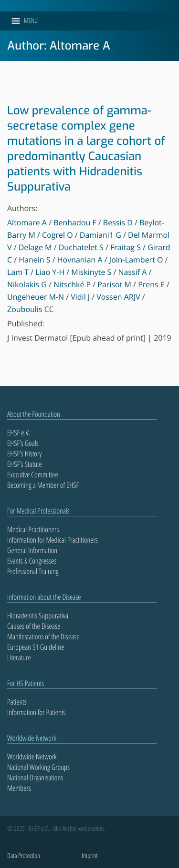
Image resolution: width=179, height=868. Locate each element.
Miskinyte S (91, 272)
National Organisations (35, 777)
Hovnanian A (80, 260)
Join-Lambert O (136, 260)
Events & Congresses (32, 561)
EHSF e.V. (19, 433)
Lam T (18, 272)
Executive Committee (33, 474)
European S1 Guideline (36, 647)
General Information (32, 550)
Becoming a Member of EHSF (43, 485)
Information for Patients (36, 712)
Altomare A (27, 222)
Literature (19, 657)
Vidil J (80, 297)
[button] (31, 21)
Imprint (89, 856)
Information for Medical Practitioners (53, 540)
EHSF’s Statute (25, 464)
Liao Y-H (50, 272)
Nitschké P (72, 284)
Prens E (151, 284)
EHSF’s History (24, 454)
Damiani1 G (100, 235)
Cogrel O (58, 235)
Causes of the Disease (34, 626)
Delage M (35, 247)
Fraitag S (126, 247)
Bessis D (118, 222)
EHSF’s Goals (23, 443)
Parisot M (114, 284)
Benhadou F (75, 222)
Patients (17, 702)
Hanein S (34, 260)
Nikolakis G (27, 284)
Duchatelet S (81, 247)
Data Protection (24, 856)
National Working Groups (38, 767)
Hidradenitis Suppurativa (38, 616)
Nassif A (133, 272)
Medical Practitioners (33, 529)
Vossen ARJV (118, 297)
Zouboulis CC (31, 309)
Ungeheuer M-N (36, 297)
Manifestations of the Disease (43, 636)
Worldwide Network (32, 757)
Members (19, 788)
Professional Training (33, 571)
